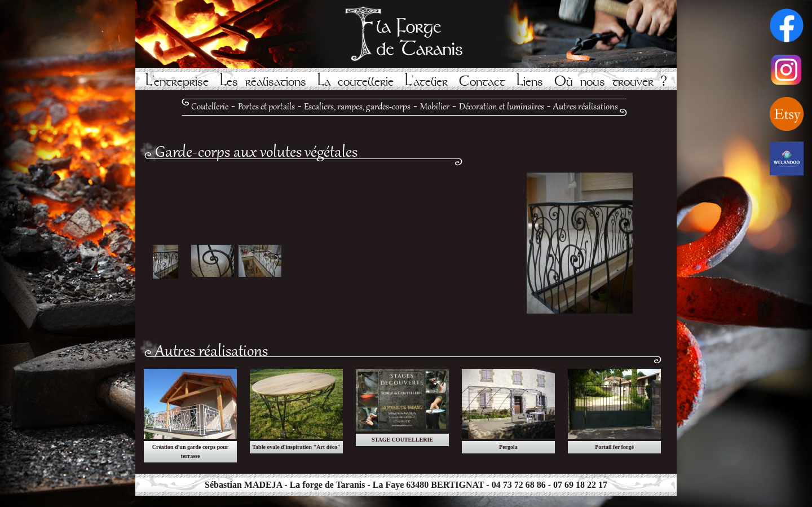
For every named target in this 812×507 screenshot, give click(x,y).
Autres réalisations (586, 107)
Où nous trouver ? (611, 81)
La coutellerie (356, 81)
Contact (482, 81)
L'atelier (426, 81)
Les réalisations (263, 81)
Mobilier (435, 107)
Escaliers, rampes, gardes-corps (357, 107)
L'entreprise (177, 81)
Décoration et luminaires (502, 107)
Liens (530, 81)
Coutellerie (210, 107)
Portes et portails (266, 107)
